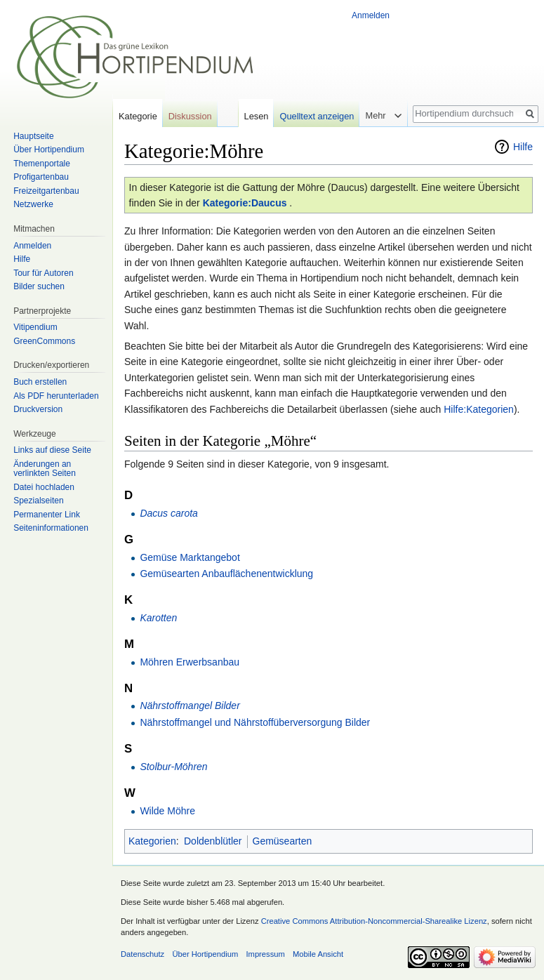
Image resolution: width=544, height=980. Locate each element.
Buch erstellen (40, 382)
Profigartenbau (41, 177)
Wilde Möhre (167, 811)
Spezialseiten (38, 501)
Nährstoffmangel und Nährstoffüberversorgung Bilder (255, 722)
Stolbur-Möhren (173, 767)
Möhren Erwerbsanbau (190, 662)
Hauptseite (33, 136)
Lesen (257, 116)
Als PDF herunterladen (56, 396)
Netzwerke (33, 204)
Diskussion (190, 116)
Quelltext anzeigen (317, 116)
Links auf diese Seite (52, 450)
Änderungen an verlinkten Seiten (45, 469)
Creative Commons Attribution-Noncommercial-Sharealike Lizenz (374, 921)
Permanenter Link (47, 515)
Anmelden (371, 15)
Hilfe (523, 147)
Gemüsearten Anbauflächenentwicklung (226, 574)
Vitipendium (35, 327)
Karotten (158, 618)
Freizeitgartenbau (46, 191)
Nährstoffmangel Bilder (190, 706)
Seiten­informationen (51, 528)
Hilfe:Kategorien (479, 409)
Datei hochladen (44, 487)
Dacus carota (168, 513)
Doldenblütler (213, 841)
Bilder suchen (39, 286)
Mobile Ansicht (318, 954)
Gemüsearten (283, 841)
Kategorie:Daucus (245, 203)
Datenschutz (142, 954)
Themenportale (42, 164)
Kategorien (152, 841)
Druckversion (38, 409)
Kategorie (138, 116)
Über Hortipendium (49, 150)
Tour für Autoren (43, 273)
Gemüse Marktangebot (190, 557)
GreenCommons (44, 341)
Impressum (265, 954)
